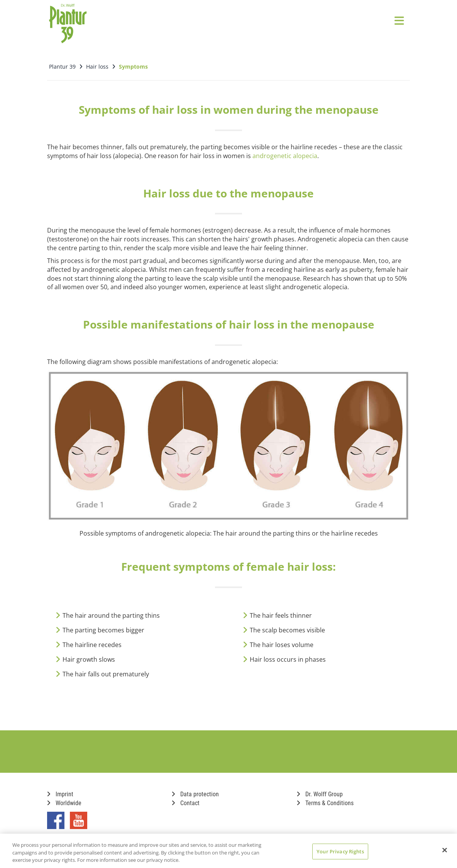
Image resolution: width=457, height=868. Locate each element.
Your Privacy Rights (340, 851)
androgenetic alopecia (285, 153)
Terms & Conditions (325, 800)
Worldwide (64, 800)
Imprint (60, 791)
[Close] (445, 850)
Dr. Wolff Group (320, 791)
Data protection (195, 791)
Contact (186, 800)
